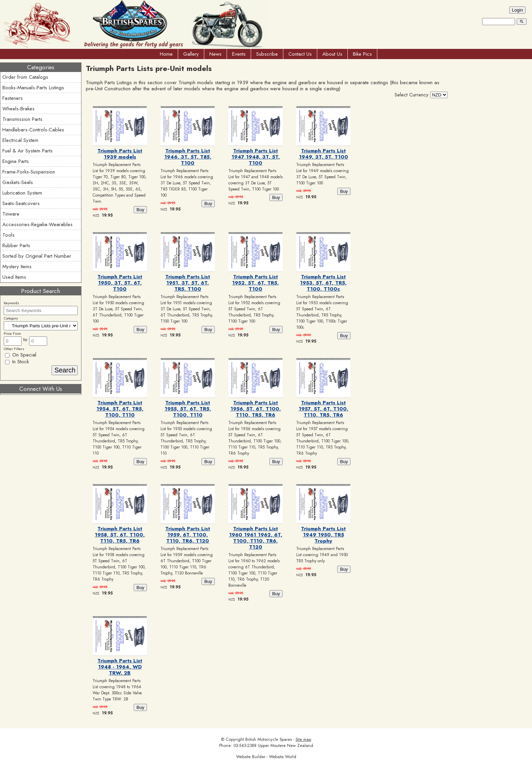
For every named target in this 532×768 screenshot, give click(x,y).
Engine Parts (16, 161)
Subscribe (267, 54)
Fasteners (13, 98)
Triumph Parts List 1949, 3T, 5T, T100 (324, 154)
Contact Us (300, 54)
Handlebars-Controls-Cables (33, 130)
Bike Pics (362, 54)
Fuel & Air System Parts (27, 151)
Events (239, 54)
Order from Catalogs (25, 77)
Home (166, 54)
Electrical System (20, 140)
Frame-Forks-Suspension (29, 172)
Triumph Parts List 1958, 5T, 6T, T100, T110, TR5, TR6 (120, 535)
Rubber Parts (16, 245)
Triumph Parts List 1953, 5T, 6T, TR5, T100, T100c (323, 283)
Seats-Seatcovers (21, 203)
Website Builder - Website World (266, 757)
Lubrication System (22, 193)
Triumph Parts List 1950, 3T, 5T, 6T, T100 (120, 283)
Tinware (11, 214)
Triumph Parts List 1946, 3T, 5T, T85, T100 (188, 157)
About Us (332, 54)
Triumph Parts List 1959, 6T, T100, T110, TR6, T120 (188, 535)
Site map (303, 739)
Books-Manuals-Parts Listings (33, 88)
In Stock (17, 362)
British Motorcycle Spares (269, 739)
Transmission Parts (22, 119)
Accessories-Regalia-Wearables (37, 224)
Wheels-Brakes (18, 109)
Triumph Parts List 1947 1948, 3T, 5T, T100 (256, 157)
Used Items (14, 277)
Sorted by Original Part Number (37, 256)
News (215, 54)
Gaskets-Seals (18, 182)
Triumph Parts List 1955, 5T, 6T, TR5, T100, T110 (188, 409)
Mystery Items (17, 267)
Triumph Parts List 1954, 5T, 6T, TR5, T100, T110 (120, 409)
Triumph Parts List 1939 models (120, 154)
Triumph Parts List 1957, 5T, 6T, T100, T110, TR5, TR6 (324, 409)
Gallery (191, 54)
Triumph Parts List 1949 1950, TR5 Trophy (323, 535)
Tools (8, 235)
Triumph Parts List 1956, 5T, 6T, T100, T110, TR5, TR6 (256, 409)
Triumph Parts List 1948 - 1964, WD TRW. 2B (120, 667)
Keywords (11, 303)
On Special (21, 355)
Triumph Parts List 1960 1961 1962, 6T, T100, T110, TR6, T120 (256, 538)
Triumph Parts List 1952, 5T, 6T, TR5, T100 (255, 283)
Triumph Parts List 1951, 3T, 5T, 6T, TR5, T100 (188, 283)
